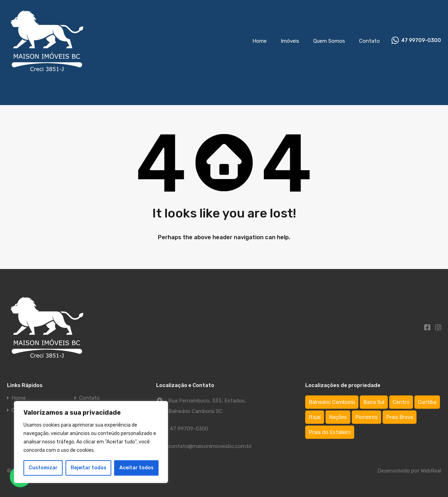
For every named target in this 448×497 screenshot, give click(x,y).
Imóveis (290, 41)
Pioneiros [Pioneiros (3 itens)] (366, 417)
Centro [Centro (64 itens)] (401, 402)
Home (260, 41)
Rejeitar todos (89, 468)
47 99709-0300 (421, 41)
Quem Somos (329, 41)
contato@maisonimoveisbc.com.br (210, 446)
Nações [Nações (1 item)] (338, 417)
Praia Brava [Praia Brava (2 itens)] (400, 417)
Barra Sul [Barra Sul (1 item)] (374, 402)
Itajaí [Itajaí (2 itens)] (315, 417)
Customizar (43, 468)
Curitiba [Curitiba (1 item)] (427, 402)
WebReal (431, 471)
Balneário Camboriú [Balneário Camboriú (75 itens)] (332, 402)
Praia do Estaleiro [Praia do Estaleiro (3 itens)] (330, 432)
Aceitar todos (136, 468)
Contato (369, 41)
